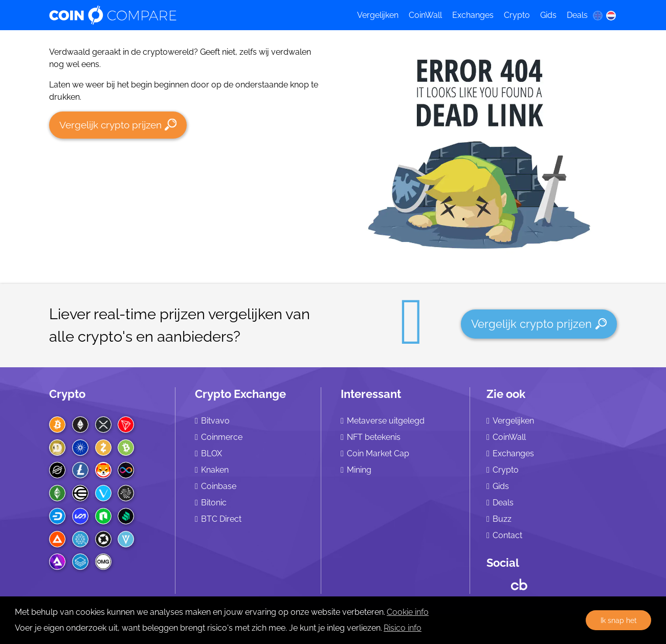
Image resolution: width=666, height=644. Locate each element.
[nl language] (611, 15)
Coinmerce (222, 437)
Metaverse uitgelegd (386, 421)
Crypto (517, 15)
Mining (359, 470)
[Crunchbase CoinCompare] (519, 582)
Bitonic (214, 503)
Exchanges (473, 15)
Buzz (502, 519)
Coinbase (219, 486)
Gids (548, 15)
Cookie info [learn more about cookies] (408, 612)
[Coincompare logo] (193, 15)
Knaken (215, 470)
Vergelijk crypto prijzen (118, 125)
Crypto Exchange (240, 394)
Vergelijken (378, 15)
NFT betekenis (374, 437)
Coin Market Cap (378, 453)
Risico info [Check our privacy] (403, 628)
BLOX (212, 453)
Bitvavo (215, 421)
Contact (507, 535)
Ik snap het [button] (619, 620)
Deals (577, 15)
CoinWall (425, 15)
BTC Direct (221, 519)
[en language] (597, 15)
